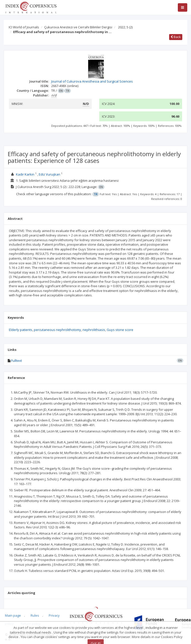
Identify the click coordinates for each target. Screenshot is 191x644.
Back (176, 37)
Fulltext (17, 361)
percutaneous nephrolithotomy (57, 330)
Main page (13, 615)
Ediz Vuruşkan (49, 174)
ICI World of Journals (24, 27)
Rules (35, 615)
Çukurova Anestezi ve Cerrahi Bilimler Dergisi (78, 27)
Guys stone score (120, 330)
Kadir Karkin (25, 174)
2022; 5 (125, 27)
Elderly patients (21, 330)
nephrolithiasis (94, 330)
